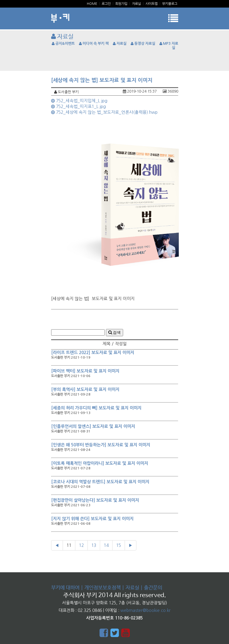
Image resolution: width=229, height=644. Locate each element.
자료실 (136, 4)
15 (119, 545)
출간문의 (153, 588)
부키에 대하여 (65, 588)
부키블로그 (170, 4)
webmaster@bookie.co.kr (146, 610)
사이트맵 (152, 4)
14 (106, 545)
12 (81, 545)
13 (94, 545)
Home (92, 4)
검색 (115, 332)
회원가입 (121, 4)
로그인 (106, 4)
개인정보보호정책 (103, 588)
